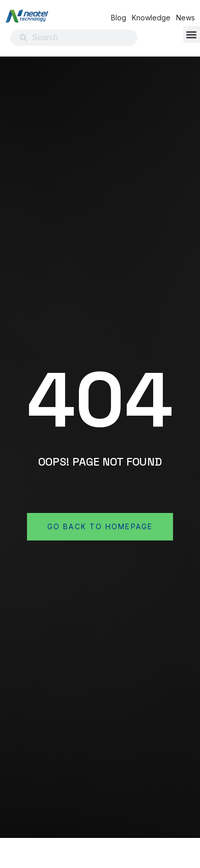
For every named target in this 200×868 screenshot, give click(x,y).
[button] (192, 34)
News (185, 18)
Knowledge (151, 18)
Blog (119, 18)
